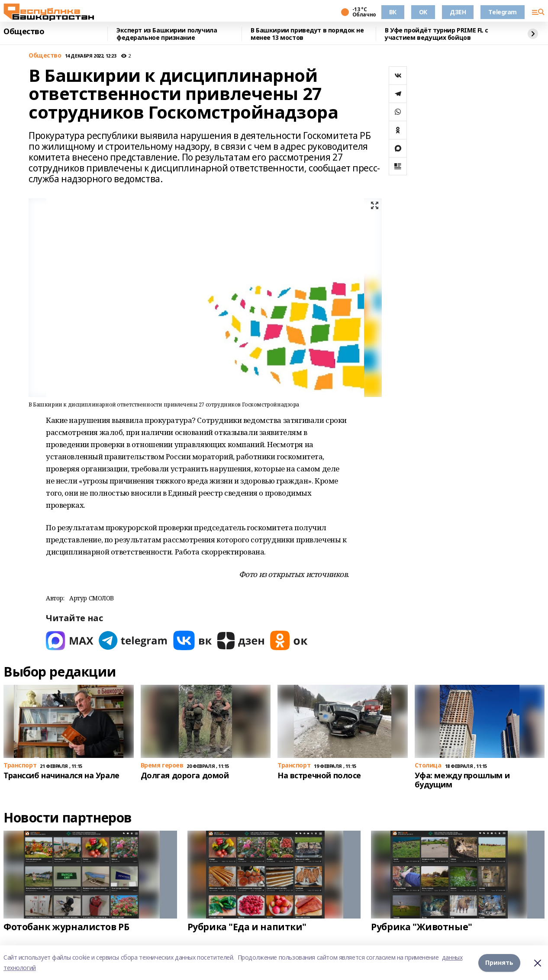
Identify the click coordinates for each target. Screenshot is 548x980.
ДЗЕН (458, 12)
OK (423, 12)
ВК (393, 12)
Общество (24, 32)
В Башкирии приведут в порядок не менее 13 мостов (307, 34)
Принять (499, 962)
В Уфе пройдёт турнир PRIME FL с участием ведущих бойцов (437, 34)
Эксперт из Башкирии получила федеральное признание (167, 34)
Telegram (503, 12)
